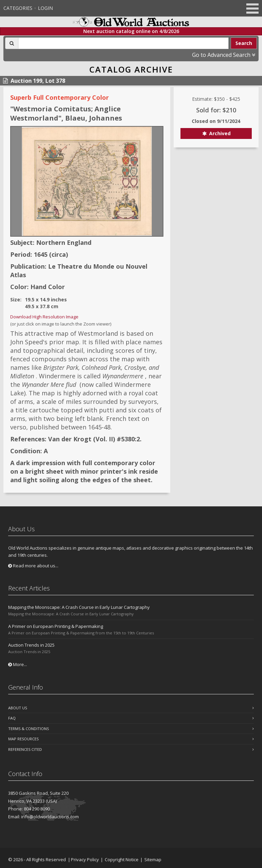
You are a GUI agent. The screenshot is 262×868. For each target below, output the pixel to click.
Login (45, 8)
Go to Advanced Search (224, 55)
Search (244, 43)
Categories (18, 8)
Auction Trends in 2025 (31, 645)
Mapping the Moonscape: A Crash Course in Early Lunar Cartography (79, 607)
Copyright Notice (122, 859)
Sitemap (153, 859)
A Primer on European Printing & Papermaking (56, 626)
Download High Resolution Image (44, 317)
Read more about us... (33, 566)
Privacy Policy (85, 859)
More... (18, 664)
